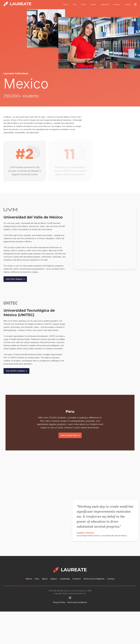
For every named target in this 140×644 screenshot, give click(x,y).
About (84, 4)
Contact (128, 4)
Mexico (66, 4)
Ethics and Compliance (94, 579)
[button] (78, 238)
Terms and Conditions (77, 602)
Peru (75, 4)
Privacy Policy (59, 602)
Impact (93, 4)
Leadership (105, 4)
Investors (117, 4)
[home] (17, 4)
